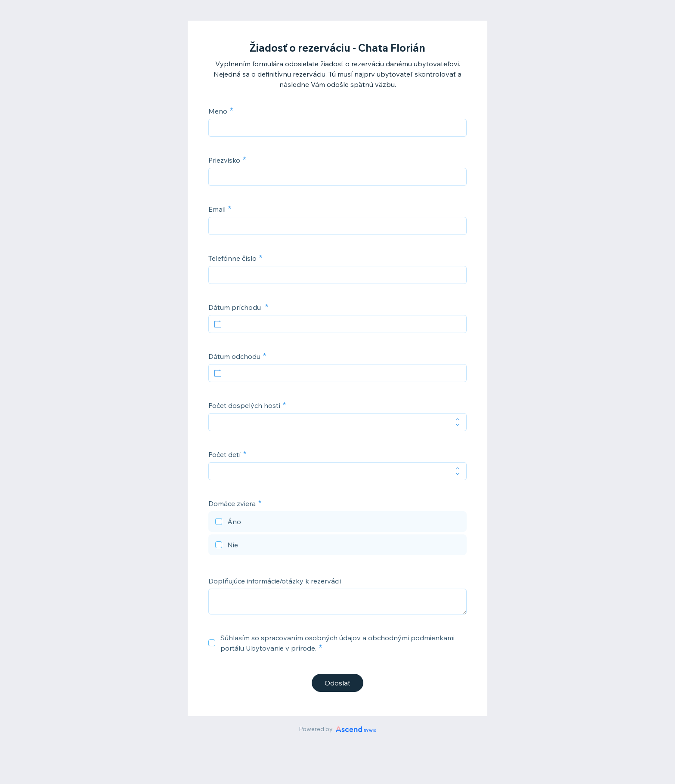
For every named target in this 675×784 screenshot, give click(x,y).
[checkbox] (337, 523)
